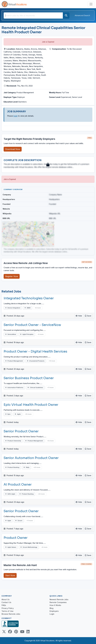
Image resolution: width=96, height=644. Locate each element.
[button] (88, 316)
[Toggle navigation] (91, 4)
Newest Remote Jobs (59, 599)
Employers (54, 611)
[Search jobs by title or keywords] (33, 15)
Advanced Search (82, 15)
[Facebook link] (10, 632)
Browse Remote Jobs (11, 614)
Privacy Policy (8, 608)
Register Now (12, 276)
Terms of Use (7, 611)
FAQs (4, 605)
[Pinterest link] (16, 632)
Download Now (13, 149)
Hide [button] (79, 316)
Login (52, 614)
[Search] (66, 15)
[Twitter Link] (4, 632)
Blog (51, 608)
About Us (5, 599)
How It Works (55, 605)
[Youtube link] (22, 632)
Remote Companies (58, 602)
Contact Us (6, 602)
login (15, 116)
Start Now (10, 575)
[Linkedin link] (28, 632)
